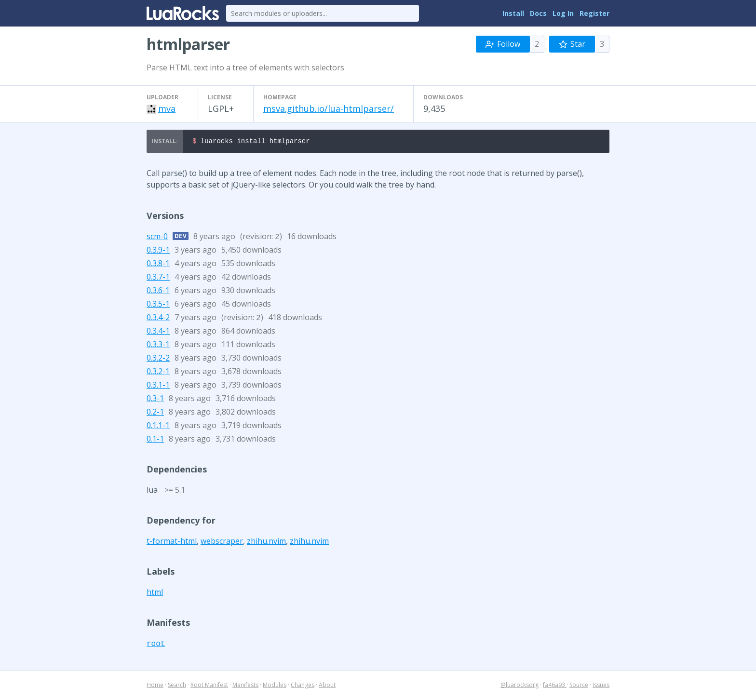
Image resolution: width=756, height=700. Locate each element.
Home (155, 686)
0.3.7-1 (158, 278)
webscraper (222, 542)
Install (513, 13)
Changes (303, 686)
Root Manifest (209, 686)
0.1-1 (155, 440)
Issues (601, 686)
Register (594, 13)
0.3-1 (155, 400)
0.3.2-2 (158, 359)
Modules (275, 686)
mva (167, 108)
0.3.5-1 (158, 305)
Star (572, 44)
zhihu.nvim (266, 542)
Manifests (245, 686)
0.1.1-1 (158, 427)
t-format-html (172, 542)
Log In (563, 13)
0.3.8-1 (158, 265)
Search (177, 686)
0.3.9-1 (158, 251)
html (155, 593)
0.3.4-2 (158, 319)
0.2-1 (155, 413)
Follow (503, 44)
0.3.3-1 (158, 346)
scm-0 (157, 238)
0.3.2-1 (158, 373)
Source (579, 686)
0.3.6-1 (158, 292)
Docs (538, 13)
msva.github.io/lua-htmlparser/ (329, 108)
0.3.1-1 (158, 386)
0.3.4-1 (158, 332)
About (327, 686)
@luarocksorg (520, 686)
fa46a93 (555, 686)
